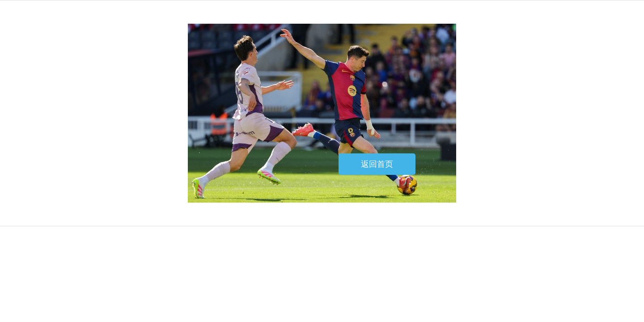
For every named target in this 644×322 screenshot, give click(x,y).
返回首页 (377, 164)
